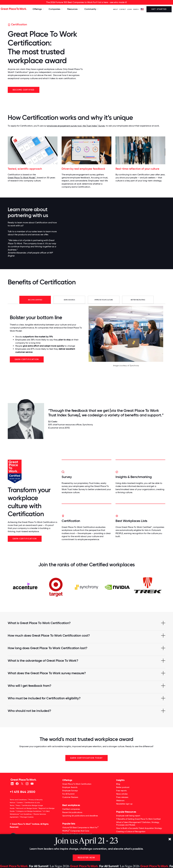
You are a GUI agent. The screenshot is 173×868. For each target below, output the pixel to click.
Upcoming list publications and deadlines (80, 816)
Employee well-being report (128, 816)
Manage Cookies (27, 817)
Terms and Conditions (18, 800)
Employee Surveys (70, 791)
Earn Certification (27, 359)
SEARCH (136, 9)
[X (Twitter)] (22, 783)
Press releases (122, 797)
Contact (123, 9)
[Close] (170, 839)
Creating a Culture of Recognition (131, 831)
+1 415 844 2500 (23, 792)
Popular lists (69, 824)
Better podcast (123, 787)
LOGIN (130, 9)
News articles (122, 794)
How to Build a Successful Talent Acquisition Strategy (139, 828)
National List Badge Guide (27, 808)
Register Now (86, 858)
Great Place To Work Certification (77, 784)
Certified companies (71, 809)
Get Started (159, 9)
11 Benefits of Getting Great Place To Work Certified (138, 819)
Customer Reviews (70, 797)
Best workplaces (71, 805)
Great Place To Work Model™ (22, 178)
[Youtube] (32, 783)
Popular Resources (126, 812)
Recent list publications (72, 812)
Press (18, 805)
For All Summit (68, 794)
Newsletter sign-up (124, 804)
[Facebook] (17, 783)
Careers (20, 803)
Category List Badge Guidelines (29, 811)
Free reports (121, 791)
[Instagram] (27, 783)
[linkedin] (12, 783)
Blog (118, 784)
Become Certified (24, 90)
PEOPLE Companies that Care (76, 831)
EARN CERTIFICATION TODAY (86, 758)
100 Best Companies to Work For (80, 827)
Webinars (120, 800)
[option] (25, 587)
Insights (120, 780)
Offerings (67, 780)
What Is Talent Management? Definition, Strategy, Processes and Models (138, 824)
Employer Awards (70, 787)
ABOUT (116, 9)
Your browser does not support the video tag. (127, 59)
